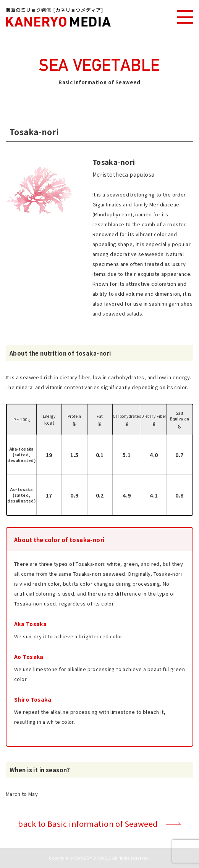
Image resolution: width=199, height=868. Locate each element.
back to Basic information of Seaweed (88, 824)
